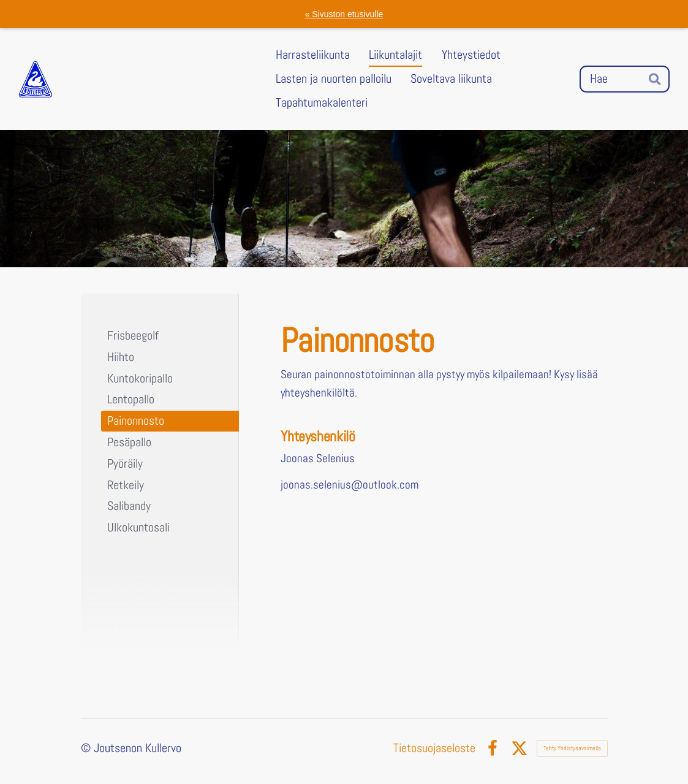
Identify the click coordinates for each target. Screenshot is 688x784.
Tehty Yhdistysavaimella (572, 748)
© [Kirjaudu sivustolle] (87, 748)
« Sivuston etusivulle (344, 14)
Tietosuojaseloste (434, 748)
